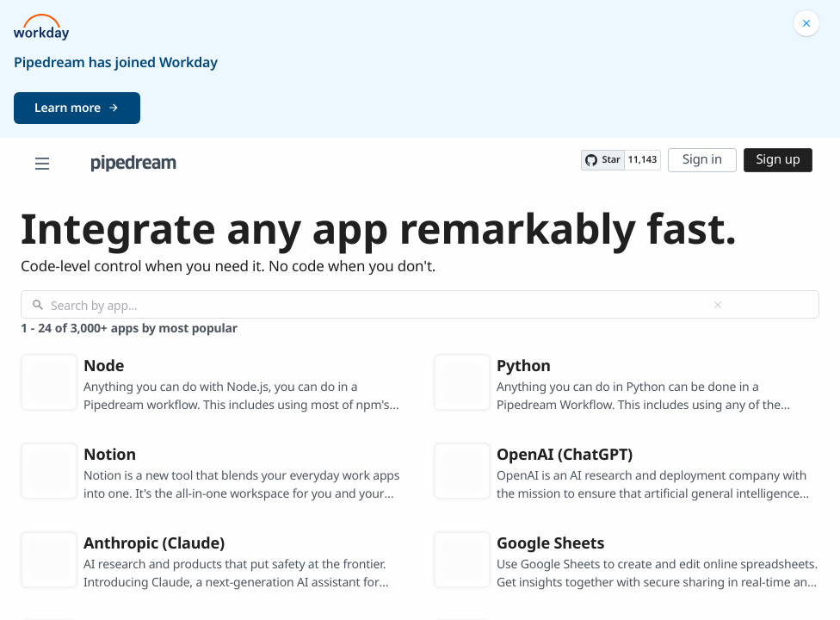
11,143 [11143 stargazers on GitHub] (642, 160)
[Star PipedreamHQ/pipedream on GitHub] (602, 160)
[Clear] (718, 305)
